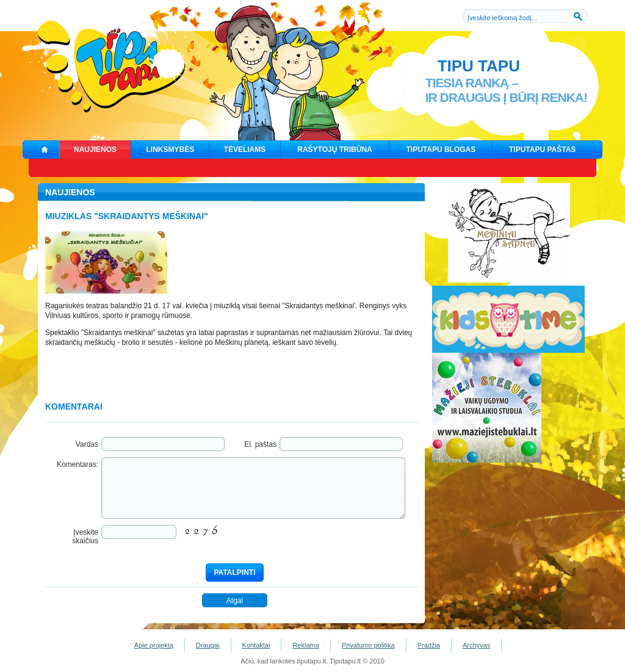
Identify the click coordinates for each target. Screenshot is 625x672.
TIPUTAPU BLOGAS (441, 150)
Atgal (235, 601)
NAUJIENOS (95, 150)
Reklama (305, 645)
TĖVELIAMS (245, 150)
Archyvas (476, 645)
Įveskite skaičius (85, 537)
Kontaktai (256, 645)
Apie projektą (154, 645)
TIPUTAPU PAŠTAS (542, 150)
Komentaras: (78, 464)
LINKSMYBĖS (171, 150)
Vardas (87, 444)
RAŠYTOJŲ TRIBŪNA (334, 150)
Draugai (208, 645)
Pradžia (429, 645)
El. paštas (260, 444)
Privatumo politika (368, 645)
